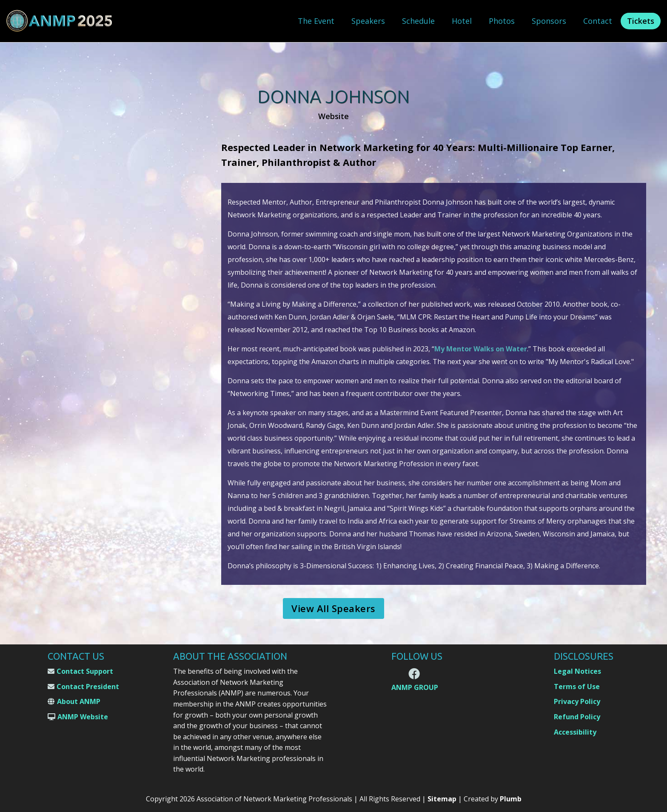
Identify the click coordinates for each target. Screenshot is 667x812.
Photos (502, 21)
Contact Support (85, 671)
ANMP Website (83, 717)
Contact (598, 21)
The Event (316, 21)
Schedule (418, 21)
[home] (60, 21)
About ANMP (79, 701)
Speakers (368, 21)
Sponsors (549, 21)
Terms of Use (577, 687)
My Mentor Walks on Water (481, 349)
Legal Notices (577, 671)
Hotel (462, 21)
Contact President (88, 687)
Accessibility (575, 732)
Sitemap (442, 799)
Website (333, 116)
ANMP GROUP (415, 688)
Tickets (641, 21)
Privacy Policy (577, 701)
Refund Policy (577, 717)
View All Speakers (333, 608)
